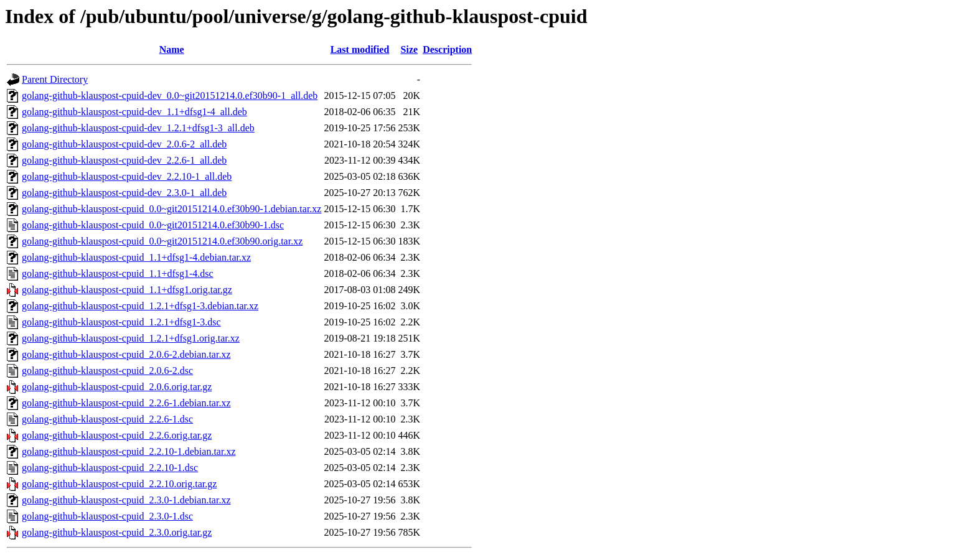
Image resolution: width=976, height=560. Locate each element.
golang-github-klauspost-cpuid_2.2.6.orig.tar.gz (117, 435)
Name (172, 49)
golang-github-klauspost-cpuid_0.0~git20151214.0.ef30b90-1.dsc (153, 225)
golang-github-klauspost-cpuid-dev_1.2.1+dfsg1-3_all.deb (138, 128)
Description (447, 49)
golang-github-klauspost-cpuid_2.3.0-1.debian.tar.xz (126, 500)
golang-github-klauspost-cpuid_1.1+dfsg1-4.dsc (118, 273)
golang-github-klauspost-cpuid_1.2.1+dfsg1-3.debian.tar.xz (140, 306)
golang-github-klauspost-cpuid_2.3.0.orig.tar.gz (117, 532)
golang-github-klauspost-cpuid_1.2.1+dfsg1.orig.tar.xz (131, 338)
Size (410, 49)
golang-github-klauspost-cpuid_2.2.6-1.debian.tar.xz (126, 403)
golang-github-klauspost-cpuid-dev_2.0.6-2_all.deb (124, 144)
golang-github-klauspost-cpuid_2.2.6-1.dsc (107, 419)
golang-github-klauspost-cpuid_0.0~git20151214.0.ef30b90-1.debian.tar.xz (171, 209)
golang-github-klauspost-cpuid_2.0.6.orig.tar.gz (117, 387)
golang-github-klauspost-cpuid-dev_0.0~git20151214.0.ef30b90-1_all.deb (170, 96)
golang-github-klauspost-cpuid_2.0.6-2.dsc (107, 371)
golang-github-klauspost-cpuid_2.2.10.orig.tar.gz (119, 484)
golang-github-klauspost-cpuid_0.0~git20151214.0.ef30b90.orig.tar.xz (162, 241)
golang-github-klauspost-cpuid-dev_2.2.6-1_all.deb (124, 160)
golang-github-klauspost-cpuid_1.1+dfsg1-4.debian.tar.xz (136, 257)
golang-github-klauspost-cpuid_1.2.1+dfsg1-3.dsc (121, 322)
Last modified (360, 49)
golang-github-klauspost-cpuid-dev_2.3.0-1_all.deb (124, 193)
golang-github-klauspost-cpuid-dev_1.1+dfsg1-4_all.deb (134, 112)
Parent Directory (55, 79)
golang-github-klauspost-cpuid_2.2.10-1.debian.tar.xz (129, 451)
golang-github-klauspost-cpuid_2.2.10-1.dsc (110, 468)
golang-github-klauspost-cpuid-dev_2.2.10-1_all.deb (127, 176)
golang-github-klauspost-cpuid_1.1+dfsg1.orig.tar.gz (127, 290)
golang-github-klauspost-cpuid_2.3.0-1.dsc (107, 516)
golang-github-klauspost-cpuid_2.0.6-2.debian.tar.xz (126, 354)
